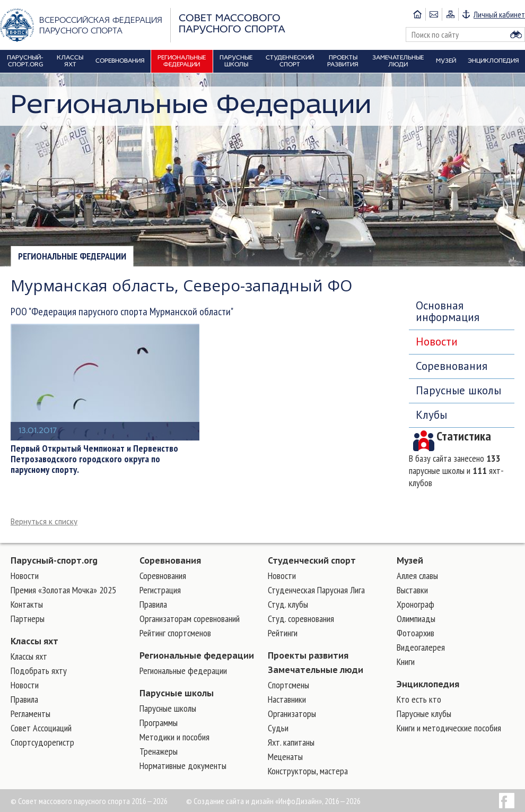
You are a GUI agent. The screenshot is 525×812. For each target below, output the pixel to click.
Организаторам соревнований (190, 619)
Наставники (287, 699)
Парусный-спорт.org (54, 560)
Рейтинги (283, 633)
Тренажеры (159, 751)
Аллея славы (417, 576)
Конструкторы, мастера (308, 771)
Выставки (412, 590)
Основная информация (448, 311)
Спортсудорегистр (42, 742)
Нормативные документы (183, 766)
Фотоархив (415, 633)
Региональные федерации (72, 256)
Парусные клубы (424, 714)
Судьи (278, 728)
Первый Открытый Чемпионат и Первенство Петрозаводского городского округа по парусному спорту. (94, 459)
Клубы (431, 415)
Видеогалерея (421, 647)
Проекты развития (308, 655)
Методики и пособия (174, 737)
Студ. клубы (288, 604)
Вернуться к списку (44, 521)
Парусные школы (458, 390)
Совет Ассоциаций (41, 728)
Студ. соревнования (301, 619)
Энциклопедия (428, 684)
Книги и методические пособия (449, 728)
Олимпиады (416, 619)
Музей (410, 560)
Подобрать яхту (39, 671)
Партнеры (28, 619)
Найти (516, 34)
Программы (159, 723)
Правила (24, 699)
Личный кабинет (499, 14)
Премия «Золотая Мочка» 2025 (63, 590)
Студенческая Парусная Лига (316, 590)
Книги (406, 662)
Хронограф (415, 604)
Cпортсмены (288, 685)
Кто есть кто (419, 699)
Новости (437, 342)
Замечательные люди (316, 670)
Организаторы (292, 714)
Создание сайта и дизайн (234, 801)
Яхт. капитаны (291, 742)
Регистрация (160, 590)
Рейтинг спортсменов (175, 633)
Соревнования (452, 366)
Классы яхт (34, 641)
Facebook (507, 801)
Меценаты (285, 757)
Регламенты (30, 714)
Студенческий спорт (312, 560)
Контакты (27, 604)
